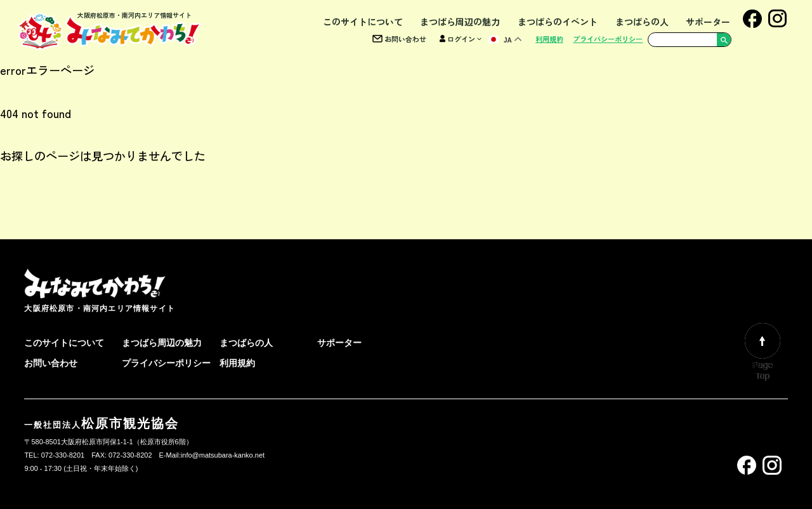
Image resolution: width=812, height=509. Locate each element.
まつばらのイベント (558, 22)
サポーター (708, 22)
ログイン (461, 39)
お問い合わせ (399, 39)
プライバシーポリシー (608, 39)
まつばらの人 (642, 22)
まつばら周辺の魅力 (460, 22)
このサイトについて (363, 22)
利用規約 (549, 39)
